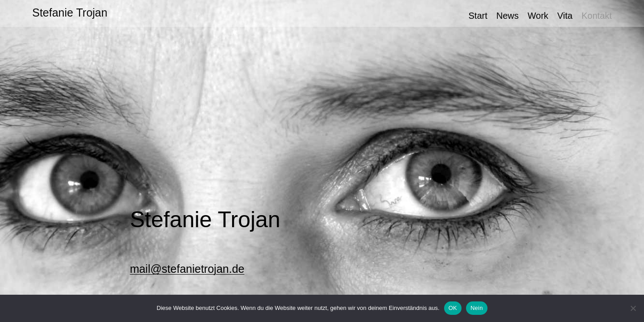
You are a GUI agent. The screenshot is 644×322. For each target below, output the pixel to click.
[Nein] (633, 308)
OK (453, 308)
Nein (477, 308)
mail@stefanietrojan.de (187, 269)
